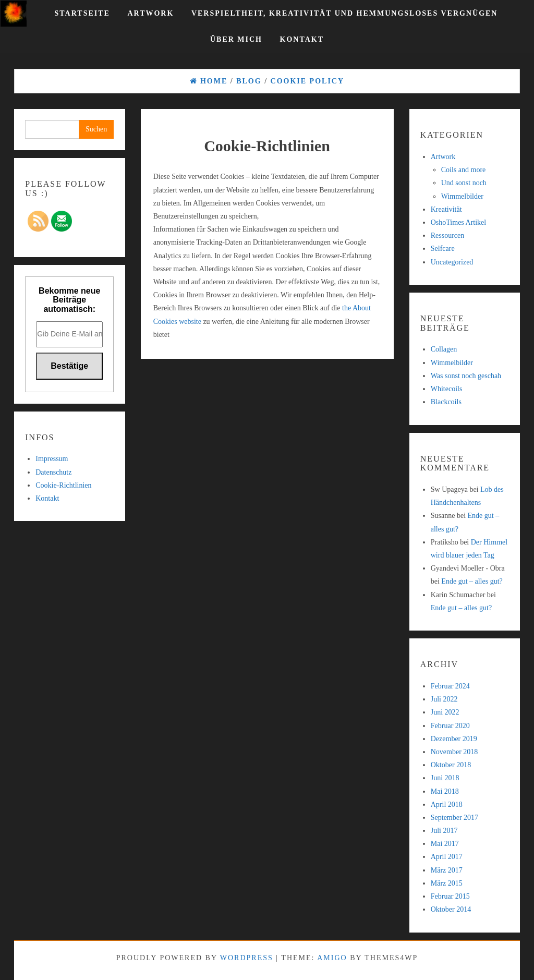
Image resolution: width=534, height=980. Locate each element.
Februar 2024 (450, 686)
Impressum (52, 459)
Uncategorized (452, 262)
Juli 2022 (444, 699)
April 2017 (447, 857)
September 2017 (454, 818)
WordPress (247, 958)
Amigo (332, 958)
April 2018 (447, 804)
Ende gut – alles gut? (472, 581)
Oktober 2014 (451, 909)
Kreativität (446, 209)
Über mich (236, 39)
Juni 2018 (445, 778)
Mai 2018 (445, 791)
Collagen (444, 349)
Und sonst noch (464, 183)
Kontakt (302, 39)
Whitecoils (447, 389)
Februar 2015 (450, 896)
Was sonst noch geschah (466, 376)
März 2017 (447, 870)
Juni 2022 (445, 712)
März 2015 (447, 883)
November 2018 (454, 752)
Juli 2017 (444, 831)
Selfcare (443, 249)
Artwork (150, 13)
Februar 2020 (450, 726)
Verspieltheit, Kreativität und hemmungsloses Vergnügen (345, 13)
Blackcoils (446, 402)
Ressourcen (448, 235)
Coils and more (464, 170)
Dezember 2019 (454, 739)
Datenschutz (53, 472)
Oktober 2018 (451, 765)
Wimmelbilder (462, 196)
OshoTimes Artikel (458, 222)
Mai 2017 (445, 844)
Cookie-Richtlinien (63, 485)
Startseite (82, 13)
